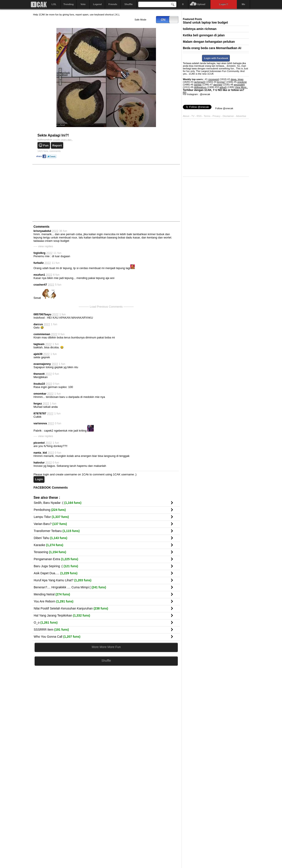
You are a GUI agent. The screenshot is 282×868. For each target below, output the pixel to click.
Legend (97, 4)
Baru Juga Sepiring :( (56, 566)
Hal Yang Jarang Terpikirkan (62, 615)
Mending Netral (52, 594)
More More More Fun (106, 647)
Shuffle (129, 4)
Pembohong (50, 510)
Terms (207, 116)
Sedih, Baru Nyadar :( (58, 503)
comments (49, 151)
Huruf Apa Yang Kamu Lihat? (63, 580)
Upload (201, 4)
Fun (46, 145)
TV (193, 116)
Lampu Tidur (51, 517)
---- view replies (43, 246)
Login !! (224, 4)
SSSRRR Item (51, 630)
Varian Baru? (50, 524)
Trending (69, 4)
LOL (54, 4)
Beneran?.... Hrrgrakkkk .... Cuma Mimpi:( (70, 587)
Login (39, 479)
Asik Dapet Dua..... (56, 573)
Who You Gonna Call (57, 637)
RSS (199, 116)
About (186, 116)
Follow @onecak (224, 108)
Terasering (50, 552)
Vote (83, 4)
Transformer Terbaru (57, 531)
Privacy (217, 116)
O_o (46, 622)
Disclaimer (228, 116)
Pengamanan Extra (56, 559)
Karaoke (48, 545)
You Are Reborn (54, 601)
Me (243, 4)
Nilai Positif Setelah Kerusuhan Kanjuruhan (71, 608)
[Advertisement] (66, 193)
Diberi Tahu (50, 538)
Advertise (241, 116)
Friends (113, 4)
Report (57, 145)
